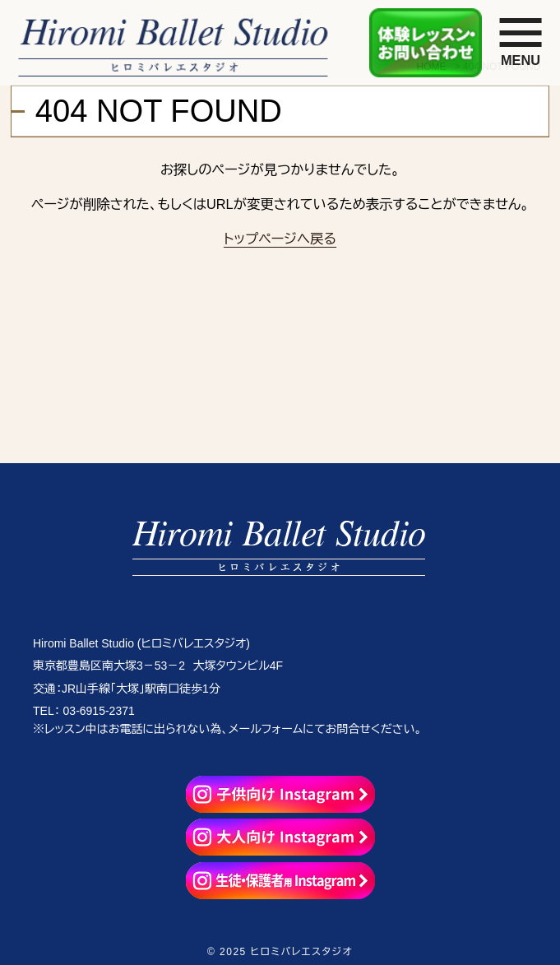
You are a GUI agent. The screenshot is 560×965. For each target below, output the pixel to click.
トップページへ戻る (280, 239)
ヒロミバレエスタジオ (302, 952)
